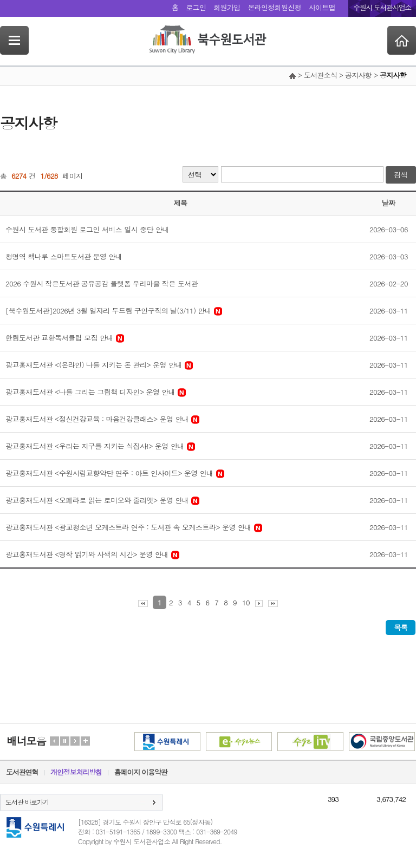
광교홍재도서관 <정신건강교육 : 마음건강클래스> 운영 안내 (97, 419)
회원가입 (227, 7)
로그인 (196, 7)
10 (246, 603)
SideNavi (14, 40)
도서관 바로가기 (27, 802)
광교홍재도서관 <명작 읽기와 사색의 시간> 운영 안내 (87, 554)
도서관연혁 (22, 772)
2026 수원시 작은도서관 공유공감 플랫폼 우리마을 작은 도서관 (102, 283)
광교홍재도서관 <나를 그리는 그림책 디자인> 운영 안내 (90, 392)
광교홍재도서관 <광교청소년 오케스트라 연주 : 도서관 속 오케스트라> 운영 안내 (128, 527)
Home (402, 40)
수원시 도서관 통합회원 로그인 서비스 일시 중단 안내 (87, 229)
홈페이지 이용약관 (141, 772)
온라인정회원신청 (274, 7)
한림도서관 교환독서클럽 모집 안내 (59, 338)
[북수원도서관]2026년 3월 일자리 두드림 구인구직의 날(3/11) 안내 (108, 311)
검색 (401, 175)
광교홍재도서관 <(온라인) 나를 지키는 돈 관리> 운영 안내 (94, 365)
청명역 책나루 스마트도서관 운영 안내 (64, 256)
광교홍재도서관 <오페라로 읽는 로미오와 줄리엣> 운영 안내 (97, 500)
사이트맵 (322, 7)
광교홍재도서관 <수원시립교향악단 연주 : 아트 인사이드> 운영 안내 (109, 473)
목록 (401, 627)
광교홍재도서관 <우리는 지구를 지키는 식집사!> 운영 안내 (95, 446)
